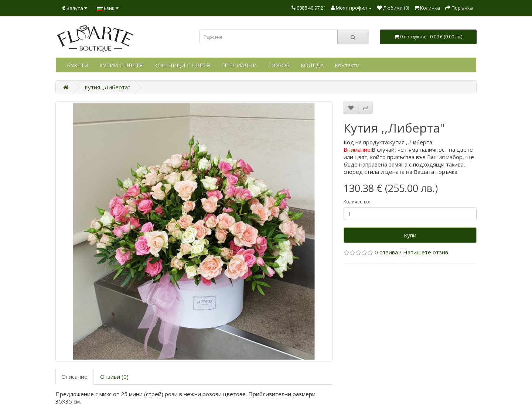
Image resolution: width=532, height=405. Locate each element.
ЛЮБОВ (279, 65)
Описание (74, 377)
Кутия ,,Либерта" (107, 87)
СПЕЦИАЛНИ (239, 65)
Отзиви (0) (114, 377)
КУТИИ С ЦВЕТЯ (121, 65)
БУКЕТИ (78, 65)
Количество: (357, 202)
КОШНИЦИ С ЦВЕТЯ (182, 65)
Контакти (347, 65)
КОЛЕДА (312, 65)
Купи (410, 235)
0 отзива (386, 252)
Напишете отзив (426, 252)
